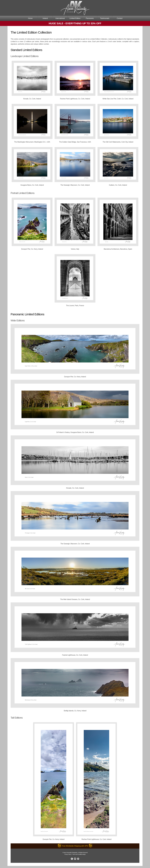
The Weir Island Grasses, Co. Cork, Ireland (75, 599)
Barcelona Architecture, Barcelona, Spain (118, 249)
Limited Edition (75, 18)
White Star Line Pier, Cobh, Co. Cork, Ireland (118, 99)
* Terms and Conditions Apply (79, 854)
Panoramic (90, 18)
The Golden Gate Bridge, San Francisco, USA (75, 142)
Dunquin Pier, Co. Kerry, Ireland (32, 249)
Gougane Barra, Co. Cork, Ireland (32, 185)
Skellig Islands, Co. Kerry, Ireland (75, 711)
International (60, 18)
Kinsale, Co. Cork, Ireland (32, 99)
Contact (120, 18)
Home (30, 18)
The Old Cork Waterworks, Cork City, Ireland (118, 142)
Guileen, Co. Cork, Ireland (118, 185)
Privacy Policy (68, 854)
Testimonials (105, 18)
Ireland (45, 18)
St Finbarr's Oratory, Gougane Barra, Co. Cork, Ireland (75, 432)
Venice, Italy (75, 249)
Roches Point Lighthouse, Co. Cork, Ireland (75, 99)
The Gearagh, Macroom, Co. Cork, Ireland (75, 185)
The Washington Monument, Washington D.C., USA (32, 142)
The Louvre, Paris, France (75, 306)
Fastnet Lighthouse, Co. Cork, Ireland (75, 655)
